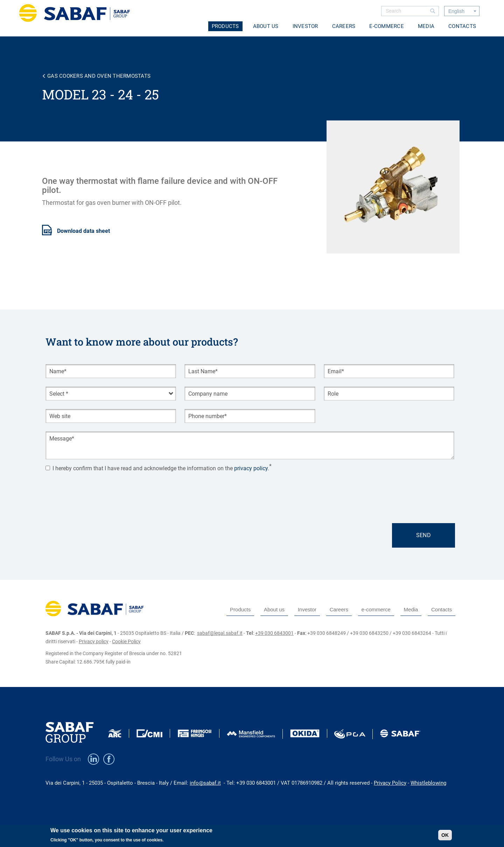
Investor (305, 26)
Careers (344, 26)
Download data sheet (83, 231)
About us (266, 26)
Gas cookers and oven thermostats (99, 76)
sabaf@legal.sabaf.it (220, 633)
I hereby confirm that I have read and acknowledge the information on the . (157, 469)
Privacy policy (94, 641)
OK (445, 835)
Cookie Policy (126, 641)
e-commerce (387, 26)
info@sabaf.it (205, 783)
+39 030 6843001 (274, 633)
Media (426, 26)
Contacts (462, 26)
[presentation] (99, 490)
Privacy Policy (390, 783)
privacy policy (251, 469)
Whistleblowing (428, 783)
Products (225, 26)
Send (423, 535)
